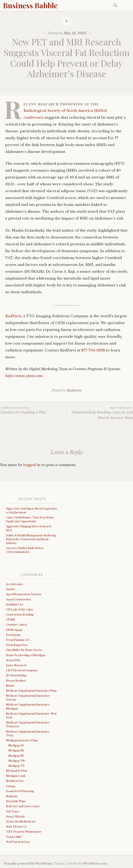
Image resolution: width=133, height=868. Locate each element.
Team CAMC (14, 837)
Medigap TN (17, 761)
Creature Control (16, 625)
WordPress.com (95, 864)
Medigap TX (16, 766)
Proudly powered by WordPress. (28, 864)
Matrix (10, 686)
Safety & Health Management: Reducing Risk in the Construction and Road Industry (31, 539)
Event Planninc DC (18, 640)
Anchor (11, 589)
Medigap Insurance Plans (22, 740)
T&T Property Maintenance (24, 832)
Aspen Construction (18, 599)
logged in (32, 465)
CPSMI (11, 620)
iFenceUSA (13, 660)
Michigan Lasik (16, 776)
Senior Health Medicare (21, 822)
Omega (11, 786)
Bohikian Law (15, 604)
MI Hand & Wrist (17, 771)
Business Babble (30, 5)
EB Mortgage (14, 630)
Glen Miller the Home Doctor (24, 650)
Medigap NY (16, 756)
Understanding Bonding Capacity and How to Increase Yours (100, 413)
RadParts (13, 316)
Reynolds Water (16, 801)
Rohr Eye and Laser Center (23, 806)
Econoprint (13, 635)
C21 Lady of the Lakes (20, 610)
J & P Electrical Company (22, 670)
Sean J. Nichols (15, 817)
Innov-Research (16, 665)
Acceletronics (14, 584)
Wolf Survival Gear (18, 842)
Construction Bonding (20, 615)
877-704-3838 (93, 350)
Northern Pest (15, 781)
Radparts (74, 390)
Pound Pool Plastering (20, 791)
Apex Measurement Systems (24, 594)
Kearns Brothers (16, 681)
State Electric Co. (17, 827)
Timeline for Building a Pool (33, 410)
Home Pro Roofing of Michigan (26, 655)
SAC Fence (13, 812)
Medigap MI (16, 750)
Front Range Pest (17, 645)
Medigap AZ (16, 745)
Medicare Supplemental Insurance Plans (31, 691)
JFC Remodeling (16, 675)
